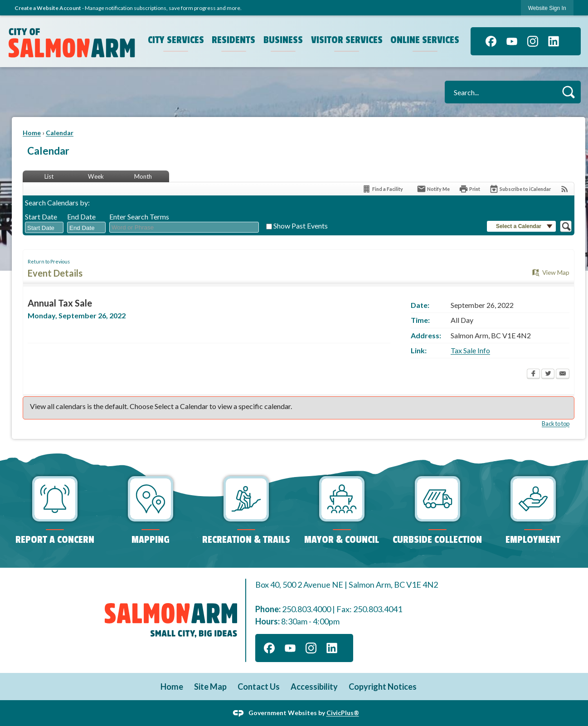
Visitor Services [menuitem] (347, 40)
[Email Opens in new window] (563, 375)
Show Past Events (301, 226)
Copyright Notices (383, 687)
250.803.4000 (306, 609)
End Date (81, 217)
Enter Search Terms (139, 217)
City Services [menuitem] (176, 40)
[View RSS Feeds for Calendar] (565, 189)
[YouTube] (512, 41)
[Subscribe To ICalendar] (520, 189)
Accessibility (314, 687)
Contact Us (259, 687)
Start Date (41, 217)
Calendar (60, 133)
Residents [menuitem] (233, 40)
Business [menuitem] (283, 40)
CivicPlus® (343, 713)
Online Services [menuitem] (425, 40)
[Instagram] (533, 41)
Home (32, 133)
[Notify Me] (433, 189)
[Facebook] (491, 41)
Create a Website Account (48, 8)
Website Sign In (547, 8)
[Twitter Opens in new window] (548, 375)
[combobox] (44, 228)
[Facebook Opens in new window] (533, 375)
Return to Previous (49, 261)
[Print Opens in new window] (469, 189)
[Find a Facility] (382, 189)
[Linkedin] (554, 41)
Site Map (210, 687)
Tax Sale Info (470, 350)
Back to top (556, 424)
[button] (568, 92)
